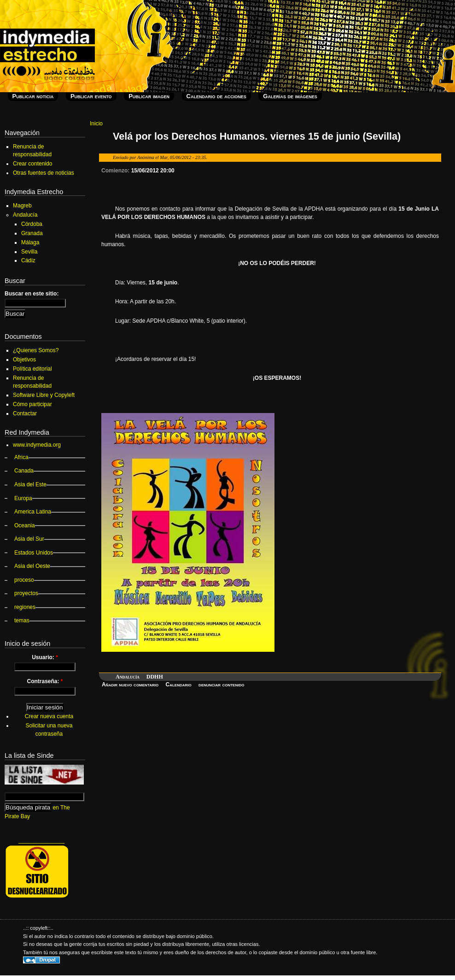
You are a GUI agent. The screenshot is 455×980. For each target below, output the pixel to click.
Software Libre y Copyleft (44, 395)
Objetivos (24, 360)
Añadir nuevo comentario (130, 685)
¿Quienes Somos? (36, 350)
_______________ (41, 840)
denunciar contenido (221, 685)
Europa (23, 498)
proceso (24, 580)
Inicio (96, 124)
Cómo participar (32, 404)
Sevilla (29, 252)
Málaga (30, 242)
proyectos (26, 593)
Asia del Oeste (32, 566)
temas (22, 620)
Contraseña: (45, 681)
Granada (32, 233)
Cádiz (28, 260)
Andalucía (128, 677)
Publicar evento (91, 96)
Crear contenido (32, 164)
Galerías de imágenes (290, 96)
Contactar (25, 413)
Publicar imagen (149, 96)
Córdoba (32, 224)
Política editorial (32, 369)
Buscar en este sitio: (32, 294)
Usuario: (45, 657)
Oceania (25, 525)
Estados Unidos (34, 553)
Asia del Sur (29, 539)
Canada (24, 471)
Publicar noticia (33, 96)
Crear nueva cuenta (49, 716)
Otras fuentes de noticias (44, 173)
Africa (21, 457)
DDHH (155, 677)
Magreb (22, 206)
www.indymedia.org (37, 445)
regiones (25, 607)
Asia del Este (30, 484)
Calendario (179, 685)
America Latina (33, 512)
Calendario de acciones (216, 96)
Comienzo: (116, 171)
